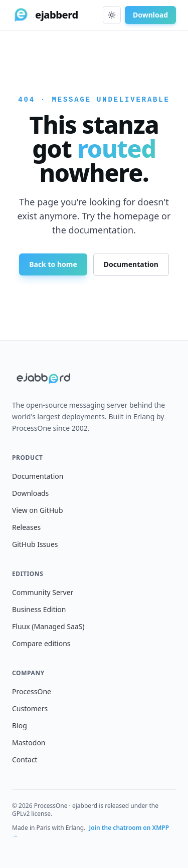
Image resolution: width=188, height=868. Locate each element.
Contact (25, 760)
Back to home (53, 264)
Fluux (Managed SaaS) (48, 626)
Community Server (43, 592)
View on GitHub (38, 510)
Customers (30, 708)
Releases (26, 527)
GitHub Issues (35, 544)
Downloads (30, 493)
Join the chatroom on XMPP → (90, 832)
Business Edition (39, 609)
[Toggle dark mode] (112, 15)
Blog (20, 726)
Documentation (131, 264)
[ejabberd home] (45, 15)
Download (150, 15)
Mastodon (29, 743)
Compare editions (41, 643)
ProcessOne (32, 691)
